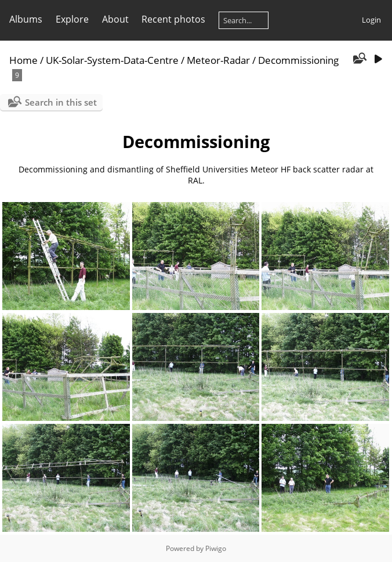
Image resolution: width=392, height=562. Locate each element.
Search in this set (61, 102)
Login (371, 20)
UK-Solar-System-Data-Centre (112, 60)
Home (23, 60)
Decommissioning (298, 60)
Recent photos (173, 19)
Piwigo (216, 548)
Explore (72, 19)
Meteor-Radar (218, 60)
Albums (26, 19)
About (115, 19)
